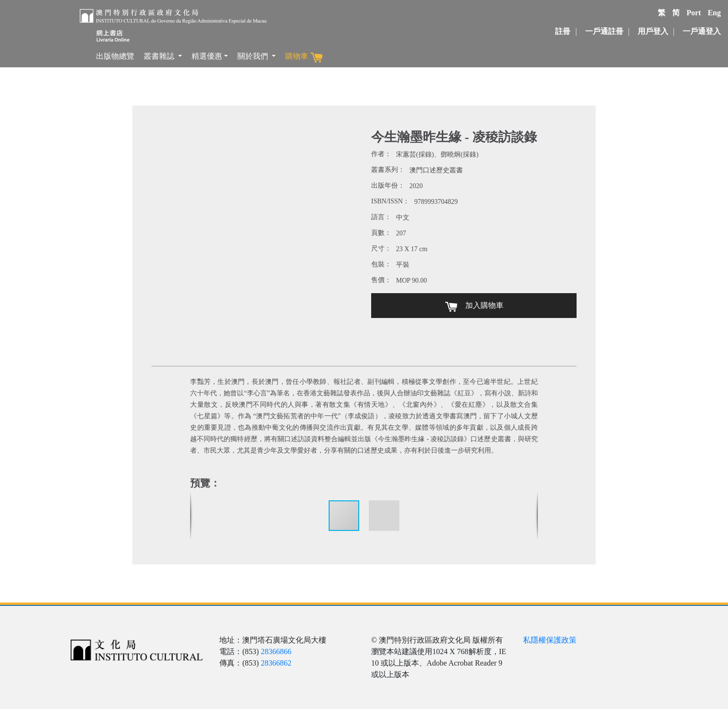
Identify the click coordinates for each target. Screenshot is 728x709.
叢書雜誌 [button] (160, 56)
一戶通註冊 (604, 31)
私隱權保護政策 (550, 640)
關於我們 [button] (254, 56)
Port (694, 13)
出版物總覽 (115, 56)
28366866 (276, 651)
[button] (384, 516)
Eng (714, 13)
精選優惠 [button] (207, 56)
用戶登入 (653, 31)
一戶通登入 (702, 31)
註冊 (563, 31)
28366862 (276, 663)
